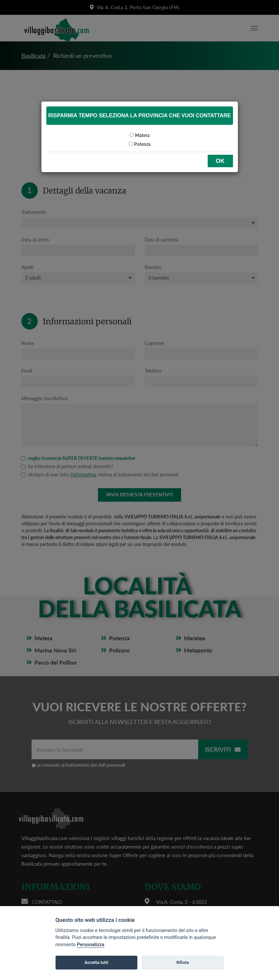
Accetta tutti (96, 962)
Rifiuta (183, 962)
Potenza (142, 144)
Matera (142, 135)
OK (220, 161)
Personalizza (91, 945)
